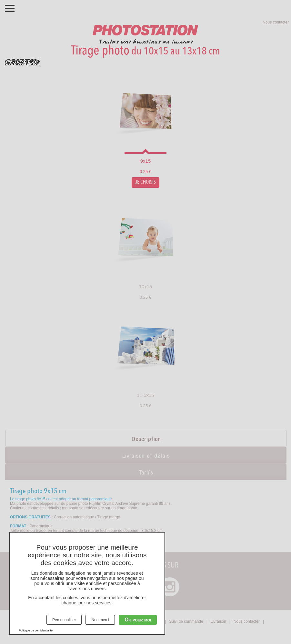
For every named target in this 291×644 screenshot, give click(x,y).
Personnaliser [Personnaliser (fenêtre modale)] (64, 620)
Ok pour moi (138, 620)
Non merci (100, 620)
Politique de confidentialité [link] (36, 630)
